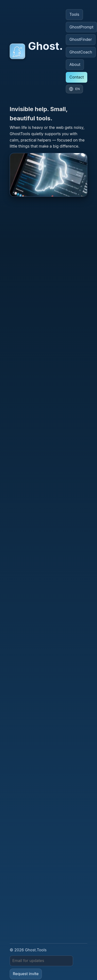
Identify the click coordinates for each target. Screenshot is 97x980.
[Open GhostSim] (48, 405)
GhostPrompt (20, 937)
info (78, 339)
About (75, 64)
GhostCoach (81, 52)
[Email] (41, 910)
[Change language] (74, 89)
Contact (77, 77)
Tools (74, 14)
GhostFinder (81, 39)
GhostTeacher (25, 946)
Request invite (26, 923)
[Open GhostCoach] (48, 175)
